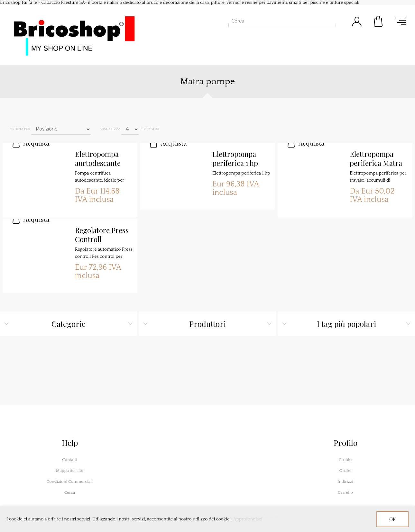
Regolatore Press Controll (102, 235)
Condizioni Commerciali (70, 482)
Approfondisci (248, 519)
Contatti (70, 460)
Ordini (345, 471)
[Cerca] (276, 21)
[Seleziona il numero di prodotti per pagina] (130, 129)
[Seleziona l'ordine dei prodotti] (61, 129)
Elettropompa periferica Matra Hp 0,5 (376, 159)
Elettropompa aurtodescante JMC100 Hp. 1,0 (99, 159)
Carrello (379, 21)
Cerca (70, 492)
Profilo (345, 460)
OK (392, 519)
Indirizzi (345, 482)
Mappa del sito (70, 471)
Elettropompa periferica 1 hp (235, 159)
